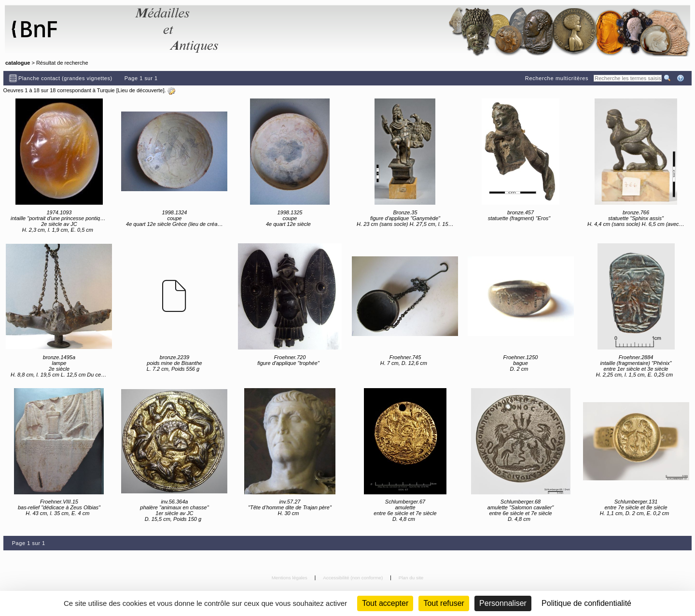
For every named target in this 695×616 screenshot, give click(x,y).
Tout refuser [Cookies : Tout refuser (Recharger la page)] (444, 603)
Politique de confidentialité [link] (586, 603)
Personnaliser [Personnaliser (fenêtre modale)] (503, 603)
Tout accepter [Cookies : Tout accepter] (385, 603)
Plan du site (411, 578)
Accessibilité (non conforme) (354, 578)
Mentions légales (290, 578)
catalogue (18, 63)
